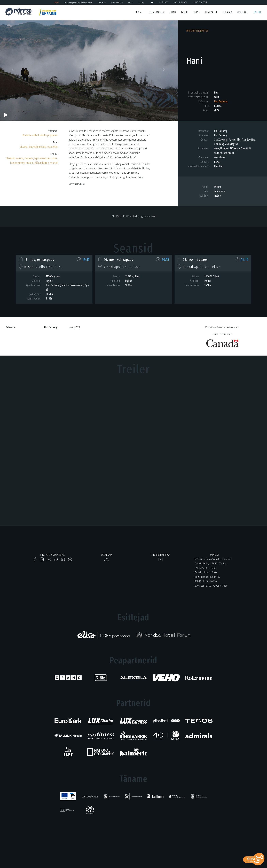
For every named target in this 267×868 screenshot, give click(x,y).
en (255, 12)
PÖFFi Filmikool (180, 2)
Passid (185, 12)
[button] (13, 71)
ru (259, 12)
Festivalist (211, 12)
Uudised (139, 12)
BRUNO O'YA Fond (200, 2)
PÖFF (57, 2)
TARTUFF (141, 2)
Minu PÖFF (243, 12)
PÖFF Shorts (117, 2)
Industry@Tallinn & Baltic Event (78, 2)
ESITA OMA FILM (156, 12)
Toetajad (227, 12)
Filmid (173, 12)
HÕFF (130, 2)
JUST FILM (102, 2)
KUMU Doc (164, 2)
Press (197, 12)
